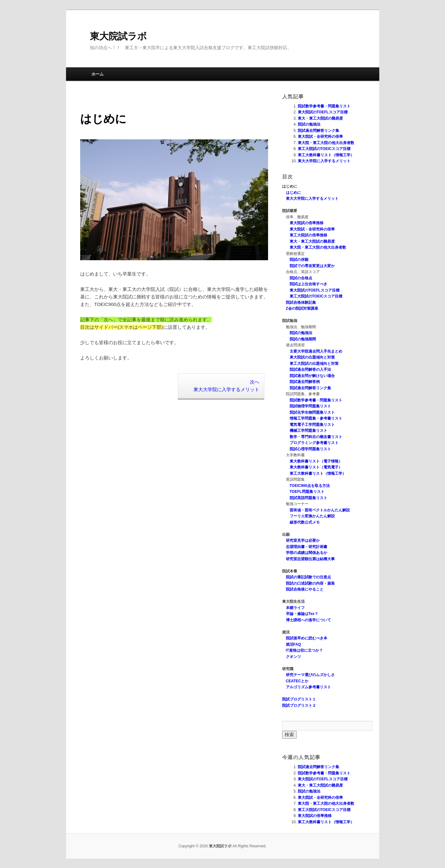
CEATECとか (297, 681)
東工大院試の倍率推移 (308, 235)
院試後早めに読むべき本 (307, 638)
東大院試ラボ (118, 36)
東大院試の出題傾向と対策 (312, 357)
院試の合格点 (301, 278)
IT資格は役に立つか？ (305, 650)
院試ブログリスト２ (299, 705)
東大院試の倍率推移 (307, 223)
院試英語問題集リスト (308, 498)
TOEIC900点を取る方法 (310, 486)
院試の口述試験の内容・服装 (310, 583)
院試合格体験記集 (301, 302)
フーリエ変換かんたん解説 (312, 516)
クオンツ (293, 657)
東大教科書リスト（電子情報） (316, 461)
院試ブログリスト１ (299, 699)
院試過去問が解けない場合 (312, 376)
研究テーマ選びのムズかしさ (310, 675)
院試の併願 (299, 260)
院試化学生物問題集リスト (312, 412)
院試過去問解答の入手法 (310, 369)
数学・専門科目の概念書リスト (316, 437)
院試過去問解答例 (305, 382)
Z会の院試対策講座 (302, 308)
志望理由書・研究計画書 (307, 547)
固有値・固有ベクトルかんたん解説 (320, 510)
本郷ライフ (295, 608)
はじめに (293, 193)
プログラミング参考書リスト (314, 443)
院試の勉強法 (309, 124)
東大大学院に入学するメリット (324, 161)
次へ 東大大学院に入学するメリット (226, 386)
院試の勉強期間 (303, 339)
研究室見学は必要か (303, 540)
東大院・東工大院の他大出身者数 (326, 143)
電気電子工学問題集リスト (312, 425)
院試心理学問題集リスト (310, 449)
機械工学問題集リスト (308, 431)
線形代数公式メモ (305, 522)
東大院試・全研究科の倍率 (320, 137)
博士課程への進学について (308, 620)
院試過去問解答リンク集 (318, 131)
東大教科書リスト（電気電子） (316, 467)
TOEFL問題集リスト (307, 492)
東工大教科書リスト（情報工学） (326, 155)
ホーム (98, 74)
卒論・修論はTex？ (302, 614)
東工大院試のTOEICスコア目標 (324, 149)
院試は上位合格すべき (308, 284)
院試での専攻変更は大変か (312, 266)
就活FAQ (294, 644)
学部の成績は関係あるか (307, 553)
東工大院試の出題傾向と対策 (314, 364)
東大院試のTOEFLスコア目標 (323, 112)
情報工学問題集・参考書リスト (316, 418)
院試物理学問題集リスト (310, 406)
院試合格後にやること (305, 589)
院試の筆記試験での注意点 (308, 577)
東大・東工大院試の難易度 (320, 118)
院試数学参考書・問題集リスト (324, 106)
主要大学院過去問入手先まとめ (316, 351)
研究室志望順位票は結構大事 (310, 559)
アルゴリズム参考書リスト (308, 687)
